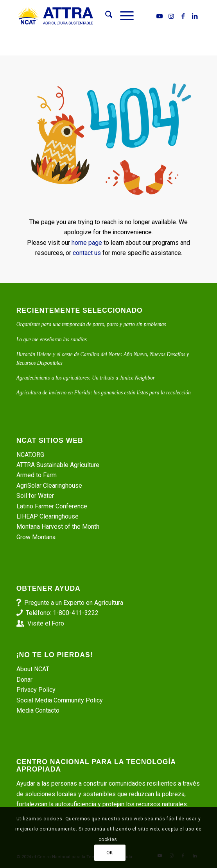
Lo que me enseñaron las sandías (52, 340)
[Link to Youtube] (160, 16)
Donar (24, 680)
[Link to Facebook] (183, 16)
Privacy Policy (36, 690)
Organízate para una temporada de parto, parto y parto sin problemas (91, 324)
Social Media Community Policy (60, 700)
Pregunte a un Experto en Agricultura (74, 603)
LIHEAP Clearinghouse (48, 516)
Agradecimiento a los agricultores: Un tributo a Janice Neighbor (86, 378)
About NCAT (33, 669)
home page (87, 243)
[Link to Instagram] (171, 16)
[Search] (105, 16)
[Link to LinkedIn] (195, 16)
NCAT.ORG (30, 455)
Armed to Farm (37, 475)
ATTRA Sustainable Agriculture (59, 465)
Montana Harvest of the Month (58, 527)
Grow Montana (36, 537)
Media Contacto (38, 710)
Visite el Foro (46, 623)
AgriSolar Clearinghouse (49, 486)
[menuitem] (105, 16)
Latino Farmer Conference (52, 506)
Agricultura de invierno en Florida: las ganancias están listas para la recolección (104, 393)
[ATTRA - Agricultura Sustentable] (90, 16)
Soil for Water (35, 496)
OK (110, 853)
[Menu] (123, 16)
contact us (87, 253)
